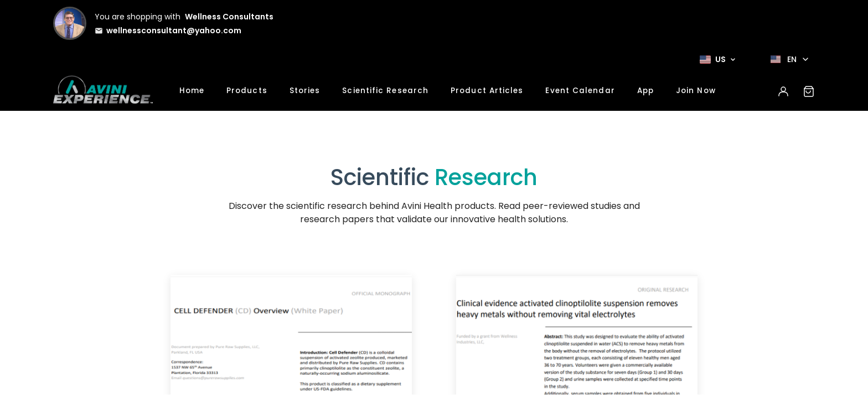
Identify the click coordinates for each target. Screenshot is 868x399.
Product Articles (487, 91)
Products (247, 91)
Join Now (696, 91)
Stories (305, 91)
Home (192, 91)
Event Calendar (580, 91)
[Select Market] (717, 59)
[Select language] (789, 59)
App (645, 91)
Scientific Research (385, 91)
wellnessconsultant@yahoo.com (174, 30)
